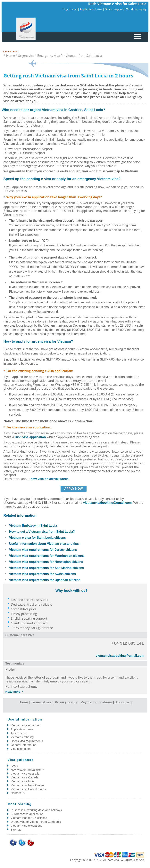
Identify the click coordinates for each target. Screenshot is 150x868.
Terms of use (41, 702)
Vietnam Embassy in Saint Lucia (33, 526)
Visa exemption (21, 749)
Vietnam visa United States (28, 789)
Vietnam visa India (22, 781)
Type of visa (18, 733)
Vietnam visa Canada (24, 777)
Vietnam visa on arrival (25, 725)
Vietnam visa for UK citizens (29, 818)
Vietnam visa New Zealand (28, 785)
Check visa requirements (27, 741)
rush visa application (30, 437)
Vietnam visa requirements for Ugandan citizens (45, 580)
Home (23, 702)
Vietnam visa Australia (25, 773)
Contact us (18, 793)
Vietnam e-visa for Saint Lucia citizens (37, 538)
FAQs (14, 766)
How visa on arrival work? (27, 770)
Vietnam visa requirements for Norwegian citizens (46, 562)
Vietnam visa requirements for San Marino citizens (46, 568)
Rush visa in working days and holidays (36, 810)
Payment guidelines (96, 702)
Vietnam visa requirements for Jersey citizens (43, 550)
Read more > (14, 692)
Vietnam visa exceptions (26, 826)
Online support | (115, 9)
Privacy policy (66, 702)
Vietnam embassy (22, 737)
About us (122, 702)
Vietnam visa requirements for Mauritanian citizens (47, 556)
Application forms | (92, 9)
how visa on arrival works (50, 479)
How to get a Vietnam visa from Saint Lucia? (42, 532)
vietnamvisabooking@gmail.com (108, 503)
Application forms (22, 729)
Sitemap (16, 829)
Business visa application (27, 814)
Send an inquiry (136, 9)
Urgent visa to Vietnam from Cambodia (36, 822)
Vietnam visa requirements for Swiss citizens (42, 574)
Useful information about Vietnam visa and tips (44, 544)
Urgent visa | (71, 9)
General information (23, 745)
